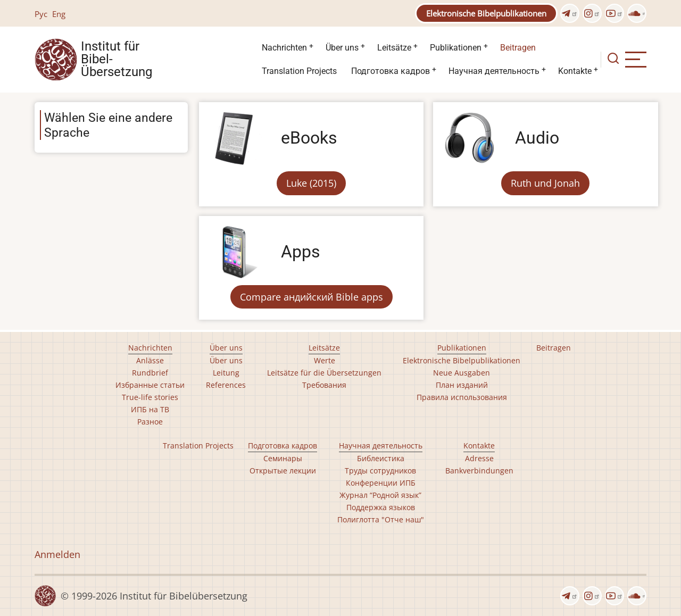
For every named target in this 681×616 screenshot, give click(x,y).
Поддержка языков (381, 507)
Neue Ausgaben (462, 373)
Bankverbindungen (479, 471)
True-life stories (150, 397)
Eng (59, 14)
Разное (150, 422)
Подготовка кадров (391, 71)
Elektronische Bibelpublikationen (486, 13)
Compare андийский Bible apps (312, 297)
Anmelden (57, 554)
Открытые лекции (283, 471)
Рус (41, 14)
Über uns (342, 48)
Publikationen (456, 48)
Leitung (226, 373)
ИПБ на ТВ (150, 409)
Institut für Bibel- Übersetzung (117, 60)
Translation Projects (299, 71)
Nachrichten (284, 48)
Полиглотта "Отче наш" (381, 519)
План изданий (462, 385)
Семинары (283, 458)
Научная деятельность (494, 71)
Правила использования (462, 397)
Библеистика (381, 458)
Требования (324, 385)
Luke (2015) (311, 183)
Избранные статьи (150, 385)
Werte (325, 360)
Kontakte (575, 71)
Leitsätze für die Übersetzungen (324, 373)
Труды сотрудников (380, 471)
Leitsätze (394, 48)
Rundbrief (150, 373)
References (226, 385)
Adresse (479, 458)
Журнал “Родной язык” (380, 495)
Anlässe (150, 360)
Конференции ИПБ (381, 483)
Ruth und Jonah (545, 183)
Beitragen (518, 48)
